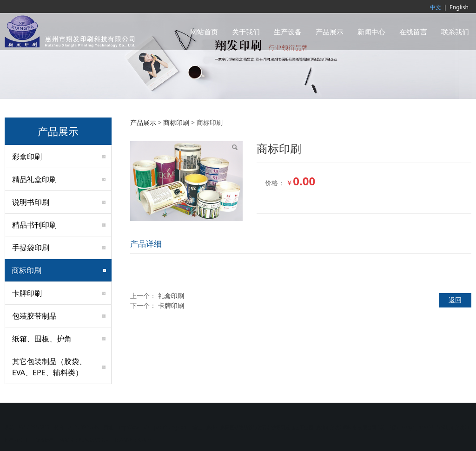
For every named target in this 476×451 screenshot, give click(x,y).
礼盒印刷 (171, 296)
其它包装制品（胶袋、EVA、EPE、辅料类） (49, 367)
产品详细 (146, 244)
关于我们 (246, 32)
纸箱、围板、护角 (42, 339)
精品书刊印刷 (34, 225)
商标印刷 (26, 270)
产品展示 (330, 32)
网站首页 (204, 32)
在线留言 (413, 32)
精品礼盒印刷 (34, 179)
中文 (436, 7)
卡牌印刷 (27, 293)
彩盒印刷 (27, 157)
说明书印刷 (31, 202)
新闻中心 (371, 32)
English (459, 7)
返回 (455, 300)
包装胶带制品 (34, 316)
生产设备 (288, 32)
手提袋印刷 (31, 248)
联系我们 (455, 32)
